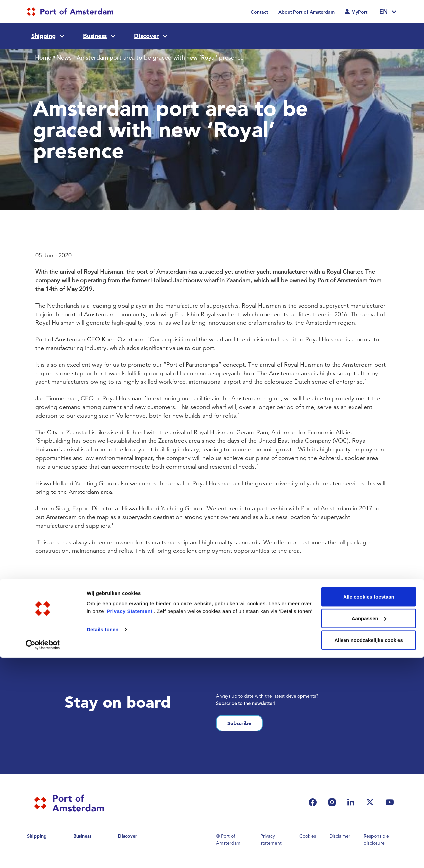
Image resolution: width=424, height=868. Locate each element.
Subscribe (239, 723)
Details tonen (103, 840)
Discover (146, 36)
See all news (212, 587)
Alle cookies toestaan (369, 807)
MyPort (359, 12)
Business (95, 36)
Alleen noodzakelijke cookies (369, 850)
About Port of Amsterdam (306, 12)
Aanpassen (369, 829)
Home (43, 58)
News (64, 58)
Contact (259, 12)
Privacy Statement (130, 821)
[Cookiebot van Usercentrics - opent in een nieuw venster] (43, 855)
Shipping (44, 36)
